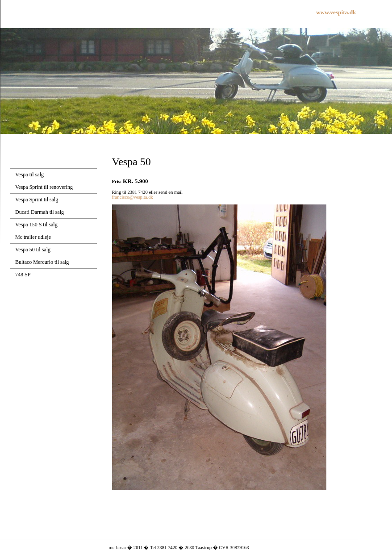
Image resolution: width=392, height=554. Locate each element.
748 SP (23, 275)
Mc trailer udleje (33, 237)
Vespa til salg (29, 175)
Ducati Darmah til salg (40, 212)
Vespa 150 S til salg (36, 225)
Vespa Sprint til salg (37, 200)
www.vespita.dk (336, 12)
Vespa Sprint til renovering (44, 187)
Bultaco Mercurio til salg (42, 262)
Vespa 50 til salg (33, 250)
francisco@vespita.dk (133, 197)
